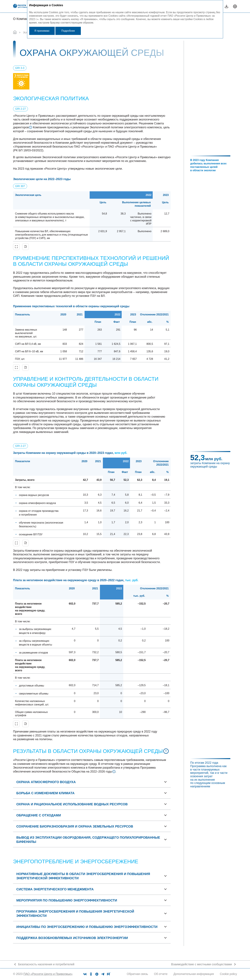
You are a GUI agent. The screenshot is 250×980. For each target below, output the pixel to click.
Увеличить (16, 247)
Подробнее (68, 31)
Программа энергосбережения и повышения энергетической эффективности (75, 914)
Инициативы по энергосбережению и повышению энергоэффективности (87, 927)
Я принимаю (42, 31)
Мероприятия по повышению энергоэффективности (67, 900)
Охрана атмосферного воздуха (46, 782)
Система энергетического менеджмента (55, 889)
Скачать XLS (25, 247)
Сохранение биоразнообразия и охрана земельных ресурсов (75, 826)
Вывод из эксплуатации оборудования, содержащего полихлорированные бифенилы (88, 840)
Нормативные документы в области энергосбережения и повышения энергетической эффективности (83, 876)
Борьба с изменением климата (45, 793)
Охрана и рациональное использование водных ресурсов (72, 804)
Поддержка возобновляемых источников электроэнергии (72, 938)
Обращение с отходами (39, 815)
